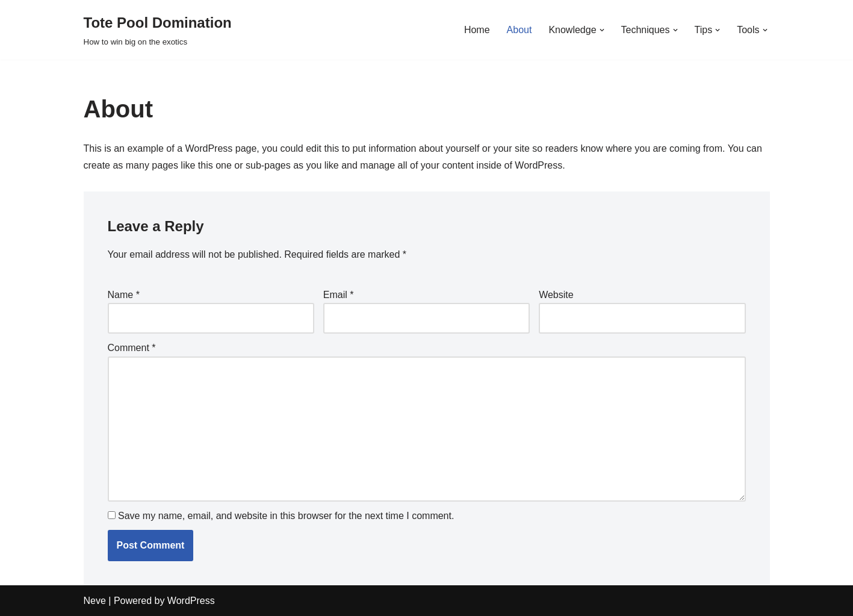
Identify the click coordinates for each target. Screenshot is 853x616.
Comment (132, 348)
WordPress (191, 601)
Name (124, 295)
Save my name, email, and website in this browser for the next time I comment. (286, 516)
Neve (95, 601)
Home (477, 30)
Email (339, 295)
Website (556, 295)
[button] (602, 30)
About (520, 30)
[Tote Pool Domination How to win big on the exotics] (158, 30)
